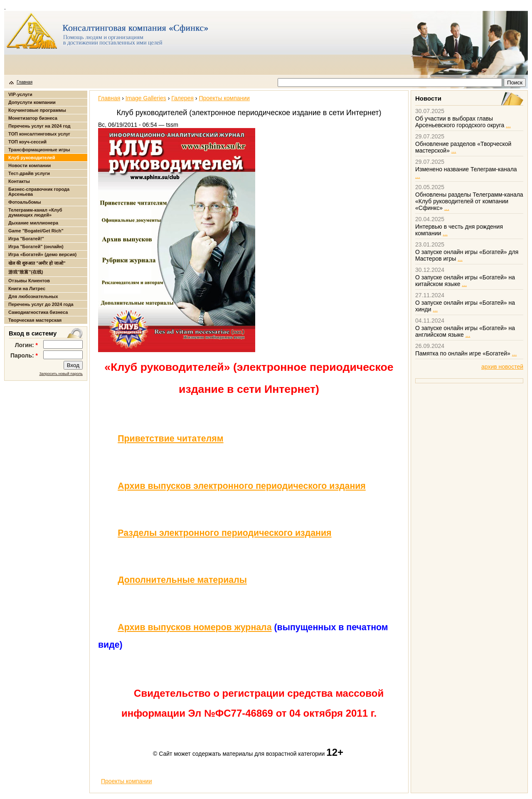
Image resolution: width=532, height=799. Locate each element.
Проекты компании (224, 98)
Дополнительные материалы (182, 580)
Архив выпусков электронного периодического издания (242, 486)
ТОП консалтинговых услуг (39, 134)
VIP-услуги (20, 94)
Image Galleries (146, 98)
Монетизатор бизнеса (33, 118)
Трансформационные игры (39, 150)
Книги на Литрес (27, 289)
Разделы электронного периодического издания (224, 533)
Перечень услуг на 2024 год (39, 126)
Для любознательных (33, 296)
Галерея (182, 98)
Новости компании (30, 165)
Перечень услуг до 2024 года (41, 304)
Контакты (19, 181)
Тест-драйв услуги (29, 173)
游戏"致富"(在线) (26, 272)
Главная (25, 82)
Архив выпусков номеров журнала (195, 627)
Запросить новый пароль (61, 374)
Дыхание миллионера (33, 223)
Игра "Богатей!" (26, 239)
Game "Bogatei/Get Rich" (36, 231)
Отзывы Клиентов (29, 281)
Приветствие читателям (170, 439)
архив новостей (502, 367)
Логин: (26, 345)
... (508, 125)
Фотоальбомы (25, 202)
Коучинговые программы (37, 110)
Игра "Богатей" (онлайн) (36, 247)
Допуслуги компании (32, 102)
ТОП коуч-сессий (27, 142)
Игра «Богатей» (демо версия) (42, 254)
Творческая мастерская (35, 320)
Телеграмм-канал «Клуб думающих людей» (35, 212)
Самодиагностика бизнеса (38, 312)
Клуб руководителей (32, 158)
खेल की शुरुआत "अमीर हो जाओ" (37, 263)
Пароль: (24, 355)
